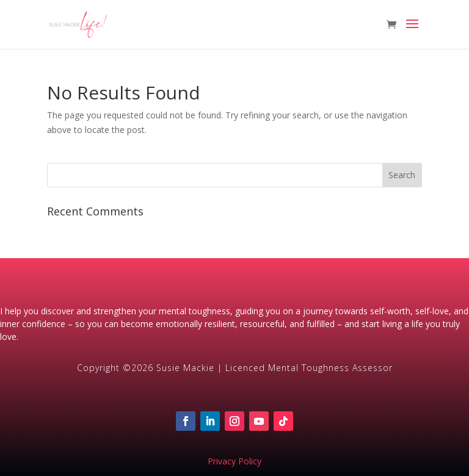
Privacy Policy (234, 461)
